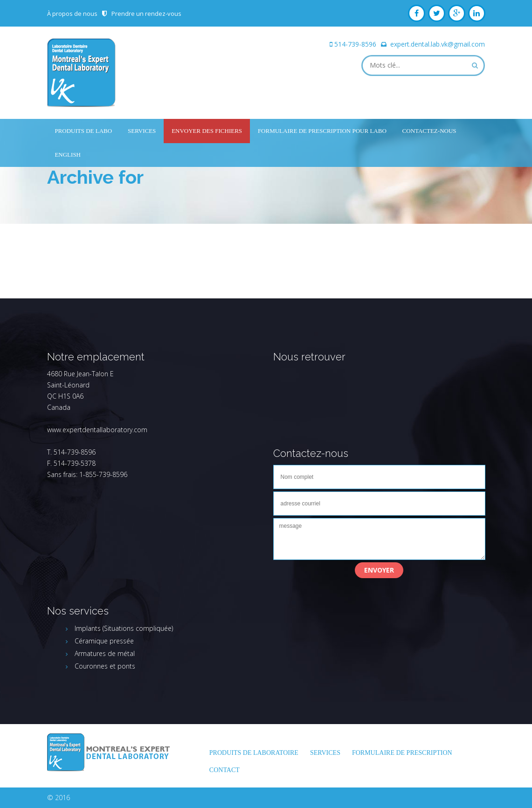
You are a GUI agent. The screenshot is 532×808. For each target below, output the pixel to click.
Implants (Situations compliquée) (124, 628)
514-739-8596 (355, 44)
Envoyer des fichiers (207, 131)
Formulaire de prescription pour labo (322, 131)
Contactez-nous (429, 131)
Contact (225, 770)
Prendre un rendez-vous (146, 14)
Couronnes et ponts (105, 666)
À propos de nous (72, 14)
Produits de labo (83, 131)
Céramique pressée (104, 641)
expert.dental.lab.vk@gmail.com (438, 44)
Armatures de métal (105, 653)
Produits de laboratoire (254, 753)
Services (142, 131)
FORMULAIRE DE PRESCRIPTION (402, 753)
